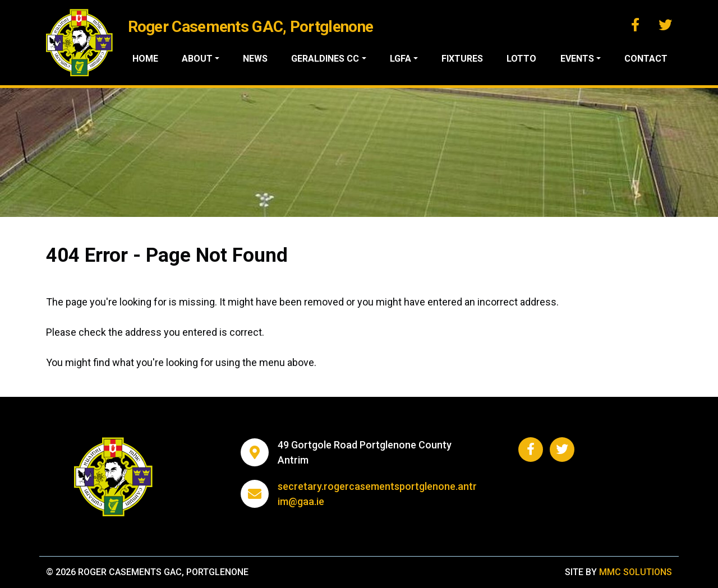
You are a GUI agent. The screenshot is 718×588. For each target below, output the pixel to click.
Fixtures (465, 59)
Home (153, 59)
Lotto (524, 59)
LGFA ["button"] (404, 59)
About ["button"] (204, 59)
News (261, 59)
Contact (646, 59)
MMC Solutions (636, 572)
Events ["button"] (578, 59)
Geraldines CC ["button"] (330, 59)
